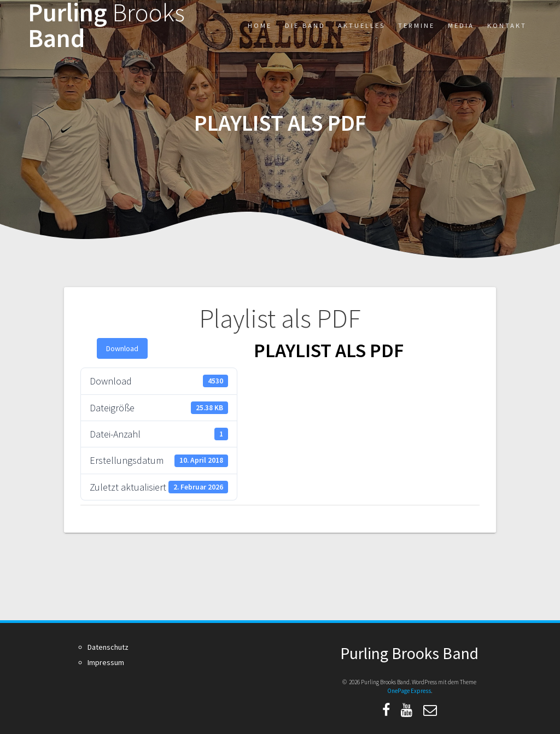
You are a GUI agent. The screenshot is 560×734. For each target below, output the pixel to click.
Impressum (106, 662)
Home (260, 25)
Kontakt (507, 25)
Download (122, 348)
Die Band (305, 25)
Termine (416, 25)
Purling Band (106, 26)
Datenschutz (108, 647)
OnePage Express (409, 691)
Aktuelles (361, 25)
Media (461, 25)
